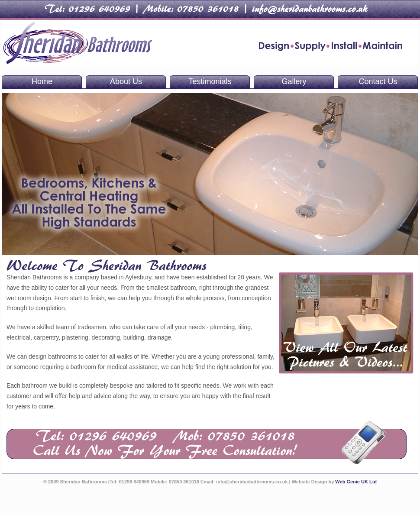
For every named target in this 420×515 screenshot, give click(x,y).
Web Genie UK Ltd (356, 482)
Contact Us (378, 81)
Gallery (294, 81)
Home (42, 81)
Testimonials (210, 81)
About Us (126, 81)
